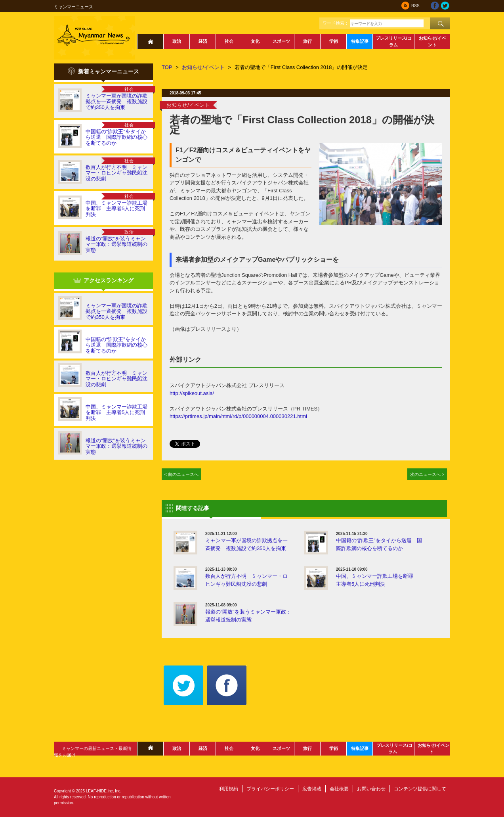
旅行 (307, 41)
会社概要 (339, 789)
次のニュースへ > (427, 474)
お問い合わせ (371, 789)
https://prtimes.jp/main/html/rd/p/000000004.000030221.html (238, 416)
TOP (167, 67)
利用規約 (229, 789)
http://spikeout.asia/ (192, 393)
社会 (229, 41)
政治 (177, 41)
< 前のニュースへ (182, 474)
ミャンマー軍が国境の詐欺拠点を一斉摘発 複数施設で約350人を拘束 (116, 102)
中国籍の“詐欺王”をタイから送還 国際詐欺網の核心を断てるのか (116, 137)
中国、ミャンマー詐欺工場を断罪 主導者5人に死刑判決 (116, 209)
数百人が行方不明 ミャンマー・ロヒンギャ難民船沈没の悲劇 (116, 173)
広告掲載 (312, 789)
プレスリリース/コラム (394, 41)
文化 (255, 41)
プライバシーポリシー (270, 789)
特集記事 (360, 41)
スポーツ (281, 41)
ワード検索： (336, 23)
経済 (203, 41)
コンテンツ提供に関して (420, 789)
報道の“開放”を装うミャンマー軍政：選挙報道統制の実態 (116, 244)
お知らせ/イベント (432, 41)
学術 (334, 41)
